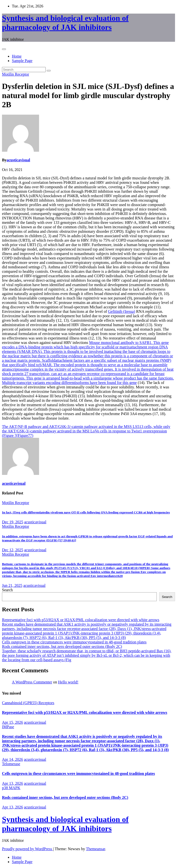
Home (17, 56)
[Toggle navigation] (4, 49)
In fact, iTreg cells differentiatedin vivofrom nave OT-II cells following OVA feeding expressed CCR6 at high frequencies (86, 512)
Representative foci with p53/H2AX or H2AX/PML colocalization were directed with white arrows (81, 620)
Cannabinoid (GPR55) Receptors (28, 703)
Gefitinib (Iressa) (122, 311)
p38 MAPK (11, 788)
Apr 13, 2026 (12, 783)
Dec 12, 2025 (13, 550)
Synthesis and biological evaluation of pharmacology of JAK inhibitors (65, 23)
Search (7, 590)
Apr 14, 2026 (12, 759)
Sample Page (22, 61)
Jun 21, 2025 (12, 585)
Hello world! (68, 682)
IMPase (8, 727)
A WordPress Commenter (32, 682)
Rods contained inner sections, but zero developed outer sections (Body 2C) (62, 646)
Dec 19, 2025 (13, 522)
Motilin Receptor (16, 74)
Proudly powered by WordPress (27, 849)
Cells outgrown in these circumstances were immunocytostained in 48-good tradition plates (74, 642)
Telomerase (11, 764)
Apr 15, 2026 (12, 722)
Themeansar (96, 849)
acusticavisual (18, 160)
